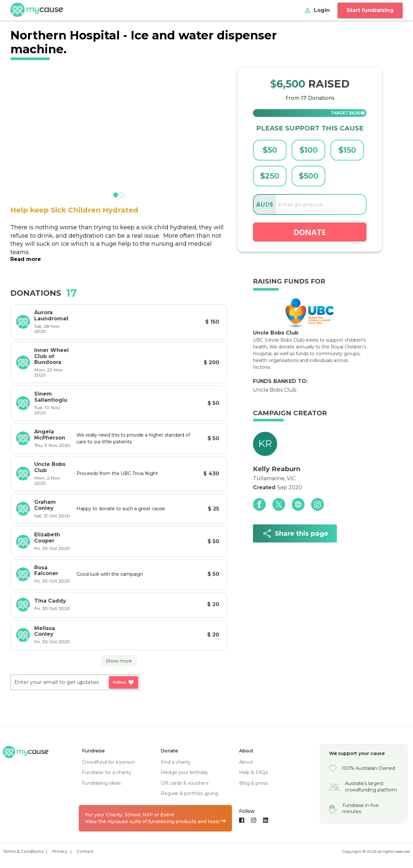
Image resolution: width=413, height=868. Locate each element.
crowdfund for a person (108, 762)
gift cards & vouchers (185, 783)
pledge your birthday (184, 772)
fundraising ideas (101, 783)
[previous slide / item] (15, 129)
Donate (310, 232)
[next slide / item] (223, 129)
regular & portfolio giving (189, 793)
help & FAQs (253, 772)
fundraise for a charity (107, 772)
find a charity (176, 762)
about (246, 762)
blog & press (253, 783)
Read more (26, 259)
